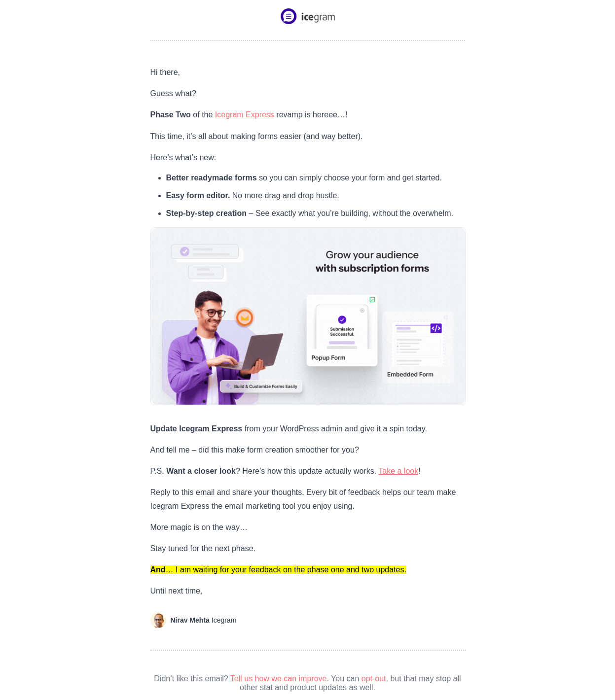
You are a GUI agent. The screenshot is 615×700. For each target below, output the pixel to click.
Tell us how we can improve (279, 679)
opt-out (374, 679)
